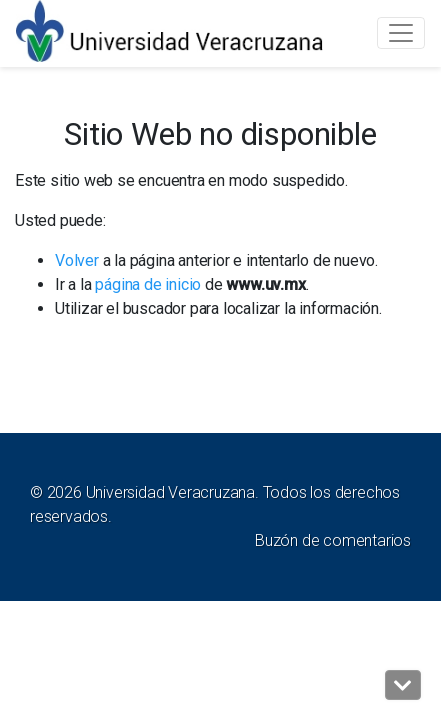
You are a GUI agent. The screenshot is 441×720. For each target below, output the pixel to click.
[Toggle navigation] (401, 33)
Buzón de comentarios (333, 540)
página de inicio (148, 284)
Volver (77, 260)
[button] (403, 685)
